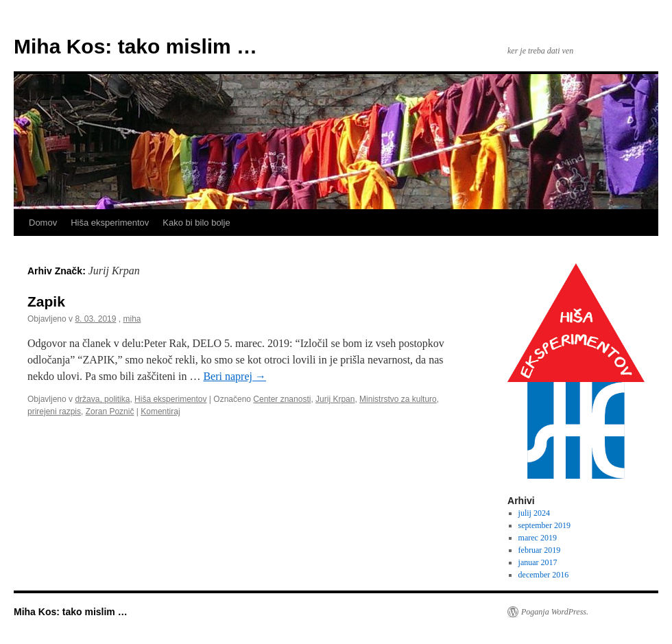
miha (132, 319)
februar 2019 (540, 550)
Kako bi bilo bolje (196, 223)
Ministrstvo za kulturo (398, 399)
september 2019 (544, 525)
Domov (43, 223)
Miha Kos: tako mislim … (135, 46)
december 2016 (544, 575)
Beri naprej (235, 376)
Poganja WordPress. (555, 612)
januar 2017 (538, 562)
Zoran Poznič (110, 412)
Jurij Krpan (335, 399)
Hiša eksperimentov (110, 223)
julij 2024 (534, 513)
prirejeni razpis (54, 412)
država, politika (102, 399)
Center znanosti (282, 399)
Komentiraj (160, 412)
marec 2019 (538, 538)
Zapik (46, 301)
